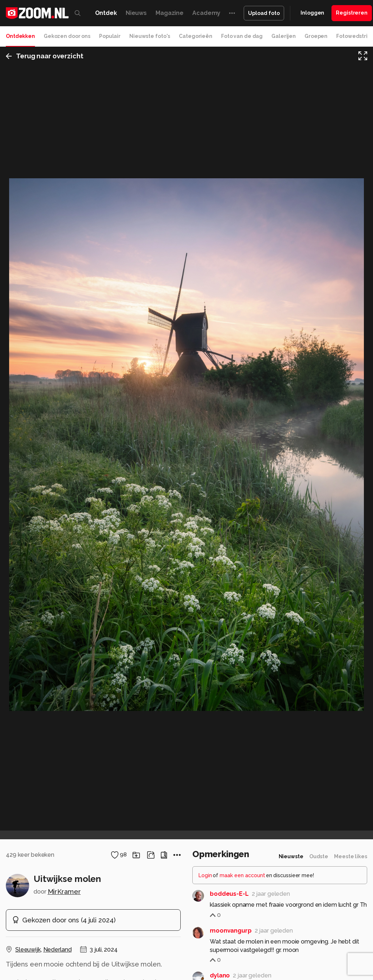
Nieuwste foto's (150, 36)
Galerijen (284, 36)
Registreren (352, 13)
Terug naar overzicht (45, 56)
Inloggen (312, 13)
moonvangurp (231, 931)
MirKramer (64, 892)
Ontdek (106, 13)
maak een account (242, 875)
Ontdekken (20, 36)
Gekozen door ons (67, 36)
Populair (110, 36)
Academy (206, 13)
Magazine (170, 13)
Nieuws (136, 13)
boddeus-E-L (229, 894)
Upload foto (264, 13)
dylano (220, 975)
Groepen (316, 36)
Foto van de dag (242, 36)
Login (205, 875)
